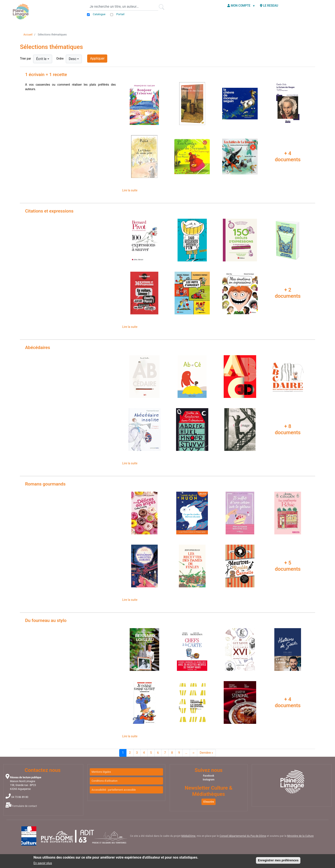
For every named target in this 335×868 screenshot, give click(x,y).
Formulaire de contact (24, 806)
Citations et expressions (49, 211)
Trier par (25, 59)
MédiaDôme (188, 836)
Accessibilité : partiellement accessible (114, 790)
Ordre (60, 59)
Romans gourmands (45, 484)
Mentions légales (101, 772)
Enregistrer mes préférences (278, 860)
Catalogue (99, 14)
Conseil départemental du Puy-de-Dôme (243, 836)
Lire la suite (130, 190)
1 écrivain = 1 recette (46, 75)
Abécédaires (37, 347)
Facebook (209, 776)
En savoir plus (43, 863)
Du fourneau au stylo (46, 620)
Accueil (28, 34)
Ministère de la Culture (300, 836)
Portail (120, 14)
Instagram (209, 780)
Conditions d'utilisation (104, 781)
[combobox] (43, 59)
